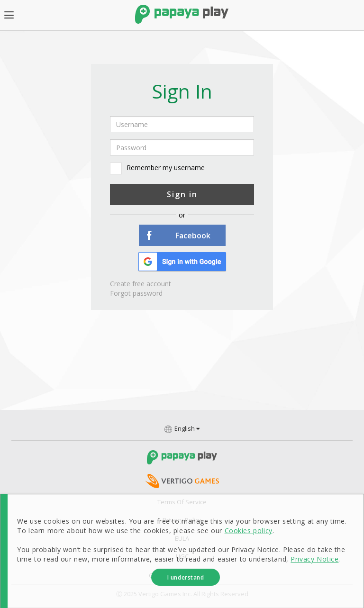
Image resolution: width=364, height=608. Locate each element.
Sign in (182, 194)
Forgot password (136, 293)
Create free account (141, 284)
